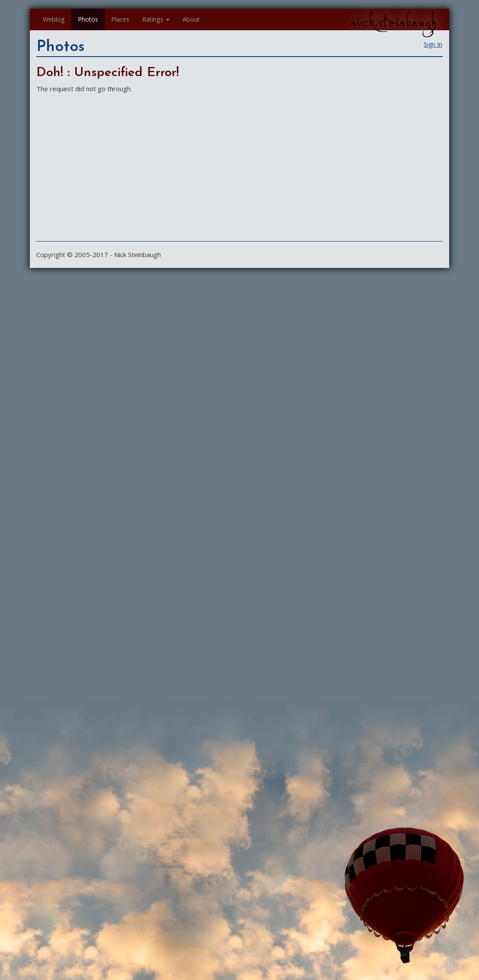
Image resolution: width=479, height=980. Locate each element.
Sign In (433, 44)
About (191, 19)
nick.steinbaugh (393, 22)
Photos (88, 19)
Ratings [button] (156, 19)
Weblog (54, 19)
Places (120, 19)
